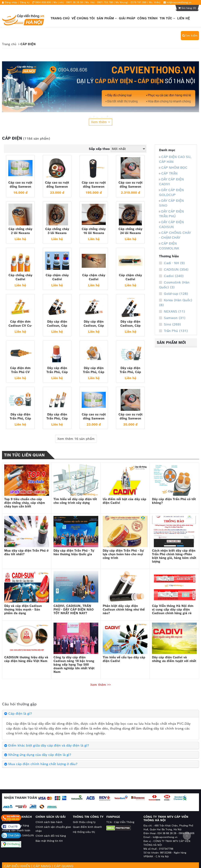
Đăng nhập (11, 2)
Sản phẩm (107, 18)
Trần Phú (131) (173, 331)
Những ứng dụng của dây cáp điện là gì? (40, 755)
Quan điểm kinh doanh (87, 827)
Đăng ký (25, 2)
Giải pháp (127, 18)
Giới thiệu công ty (84, 822)
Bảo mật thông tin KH (49, 841)
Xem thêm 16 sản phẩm (76, 439)
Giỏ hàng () (187, 8)
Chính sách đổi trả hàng (51, 836)
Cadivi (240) (171, 276)
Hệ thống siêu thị (84, 832)
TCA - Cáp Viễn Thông (120, 822)
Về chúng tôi (83, 18)
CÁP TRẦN (169, 173)
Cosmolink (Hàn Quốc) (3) (174, 285)
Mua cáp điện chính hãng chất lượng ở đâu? (43, 764)
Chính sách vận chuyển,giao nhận (53, 829)
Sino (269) (170, 324)
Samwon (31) (172, 318)
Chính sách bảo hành (49, 822)
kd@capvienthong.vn (179, 2)
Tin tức (167, 18)
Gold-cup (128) (174, 294)
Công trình (147, 18)
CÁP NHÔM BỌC (174, 168)
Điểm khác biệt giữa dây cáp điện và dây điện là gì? (49, 745)
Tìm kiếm (190, 36)
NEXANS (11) (172, 312)
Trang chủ (60, 18)
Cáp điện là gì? (20, 714)
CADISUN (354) (174, 270)
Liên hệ (184, 18)
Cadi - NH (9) (172, 263)
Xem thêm (100, 122)
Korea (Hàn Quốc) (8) (176, 302)
